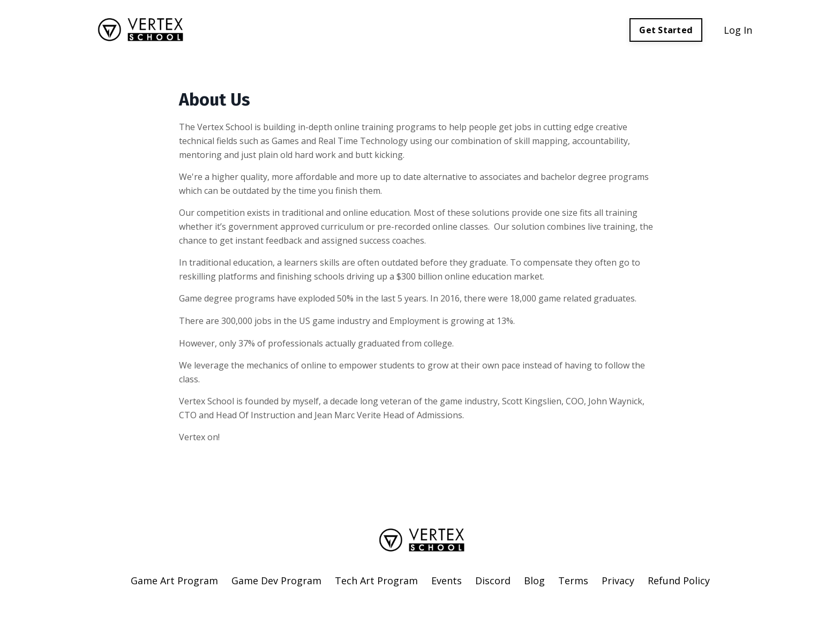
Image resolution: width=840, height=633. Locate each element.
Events (447, 581)
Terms (573, 581)
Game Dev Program (276, 581)
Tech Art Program (376, 581)
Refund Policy (679, 581)
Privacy (618, 581)
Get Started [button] (666, 30)
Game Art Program (174, 581)
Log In (738, 30)
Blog (534, 581)
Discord (493, 581)
